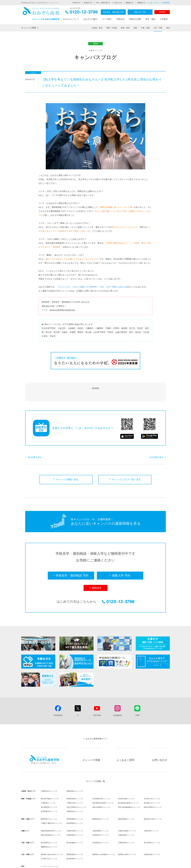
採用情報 (97, 864)
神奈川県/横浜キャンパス (101, 792)
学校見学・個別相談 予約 (113, 12)
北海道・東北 (97, 28)
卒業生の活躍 (135, 19)
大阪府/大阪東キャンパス (127, 816)
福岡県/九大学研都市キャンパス (104, 839)
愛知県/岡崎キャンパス (126, 804)
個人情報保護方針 (110, 864)
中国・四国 (145, 28)
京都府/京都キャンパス (75, 816)
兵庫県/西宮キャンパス (75, 820)
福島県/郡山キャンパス (75, 776)
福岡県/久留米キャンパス (127, 839)
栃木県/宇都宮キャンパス (50, 783)
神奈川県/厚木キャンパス (153, 792)
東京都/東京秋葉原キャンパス (103, 788)
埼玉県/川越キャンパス (126, 783)
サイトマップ (156, 864)
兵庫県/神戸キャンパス (100, 820)
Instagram (118, 700)
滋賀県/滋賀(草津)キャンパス (51, 816)
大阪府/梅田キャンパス (100, 816)
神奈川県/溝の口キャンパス (76, 792)
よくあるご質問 (125, 745)
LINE (137, 700)
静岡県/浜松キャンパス (100, 804)
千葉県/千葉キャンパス (75, 788)
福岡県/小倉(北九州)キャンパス (52, 839)
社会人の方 (118, 3)
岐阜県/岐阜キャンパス (75, 808)
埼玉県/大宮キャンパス (152, 783)
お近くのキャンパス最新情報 (159, 3)
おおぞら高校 (41, 14)
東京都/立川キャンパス (152, 788)
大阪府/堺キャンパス (151, 816)
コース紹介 (107, 19)
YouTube (97, 700)
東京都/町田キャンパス (49, 792)
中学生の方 (76, 3)
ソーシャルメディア (140, 864)
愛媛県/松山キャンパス (49, 832)
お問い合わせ (160, 745)
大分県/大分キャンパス (49, 843)
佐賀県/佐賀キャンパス (152, 839)
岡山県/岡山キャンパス (49, 827)
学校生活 (120, 19)
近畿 (135, 28)
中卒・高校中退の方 (103, 3)
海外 (168, 28)
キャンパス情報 (29, 28)
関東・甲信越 (112, 28)
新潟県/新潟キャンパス (49, 796)
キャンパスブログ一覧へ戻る (126, 464)
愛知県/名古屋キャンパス (153, 804)
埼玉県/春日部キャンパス (101, 783)
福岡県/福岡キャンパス (75, 839)
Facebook (58, 700)
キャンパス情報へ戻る (67, 464)
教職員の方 (130, 3)
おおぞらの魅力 (90, 19)
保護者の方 (141, 3)
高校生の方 (88, 3)
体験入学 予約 (140, 12)
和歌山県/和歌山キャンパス (51, 820)
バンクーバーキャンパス (50, 851)
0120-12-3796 (82, 13)
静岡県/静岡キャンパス (75, 804)
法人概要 (88, 864)
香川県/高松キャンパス (152, 827)
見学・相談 (150, 19)
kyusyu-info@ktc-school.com (62, 310)
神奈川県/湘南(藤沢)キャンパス (129, 792)
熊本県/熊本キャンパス (75, 843)
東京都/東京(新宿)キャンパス (128, 788)
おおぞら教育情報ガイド (97, 723)
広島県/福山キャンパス (100, 827)
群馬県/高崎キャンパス (75, 783)
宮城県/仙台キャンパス (49, 776)
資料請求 (162, 12)
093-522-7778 (48, 306)
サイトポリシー (125, 864)
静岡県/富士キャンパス (49, 804)
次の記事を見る (156, 442)
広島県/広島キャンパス (126, 827)
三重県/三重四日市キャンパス (51, 808)
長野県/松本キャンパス (75, 796)
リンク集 (167, 864)
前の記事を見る (35, 442)
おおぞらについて (71, 19)
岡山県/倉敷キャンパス (75, 827)
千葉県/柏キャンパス (48, 788)
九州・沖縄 (158, 28)
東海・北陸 (125, 28)
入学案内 (164, 19)
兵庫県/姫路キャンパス (126, 820)
